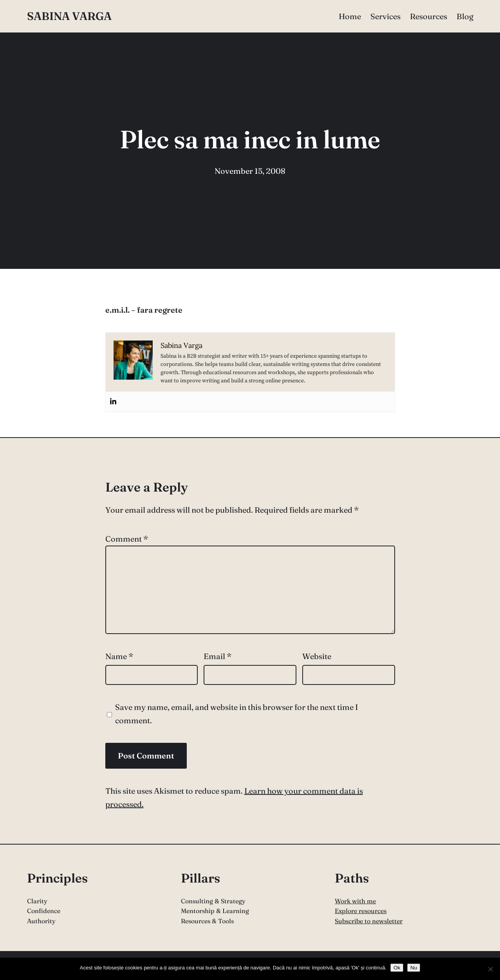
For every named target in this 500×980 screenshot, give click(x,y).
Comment (127, 539)
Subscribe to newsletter (369, 921)
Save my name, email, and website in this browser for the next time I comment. (237, 714)
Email (218, 656)
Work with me (355, 901)
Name (119, 656)
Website (317, 656)
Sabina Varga (69, 16)
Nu (414, 968)
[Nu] (490, 969)
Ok (397, 968)
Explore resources (361, 911)
